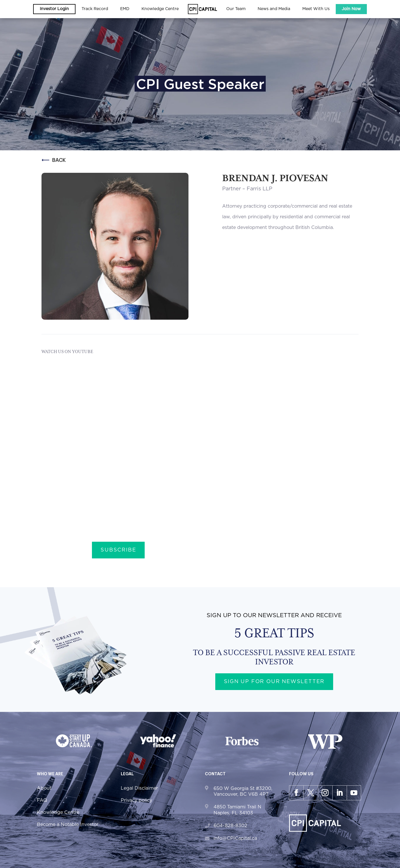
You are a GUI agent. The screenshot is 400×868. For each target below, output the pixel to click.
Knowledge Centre (160, 9)
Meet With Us (316, 9)
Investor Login (54, 9)
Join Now (351, 9)
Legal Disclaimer (139, 788)
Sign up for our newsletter (274, 682)
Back (54, 160)
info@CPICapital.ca (235, 838)
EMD (125, 9)
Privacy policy (136, 800)
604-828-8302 (230, 826)
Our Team (236, 9)
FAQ (42, 800)
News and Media (274, 9)
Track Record (95, 9)
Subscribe (118, 550)
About (44, 788)
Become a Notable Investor (68, 825)
